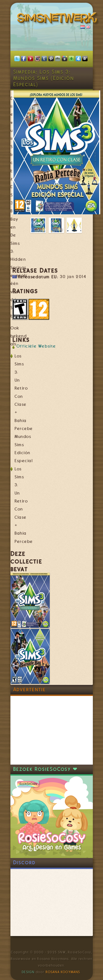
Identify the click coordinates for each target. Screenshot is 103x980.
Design (28, 972)
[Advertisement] (52, 730)
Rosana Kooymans (63, 972)
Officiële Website (36, 346)
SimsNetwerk (58, 19)
